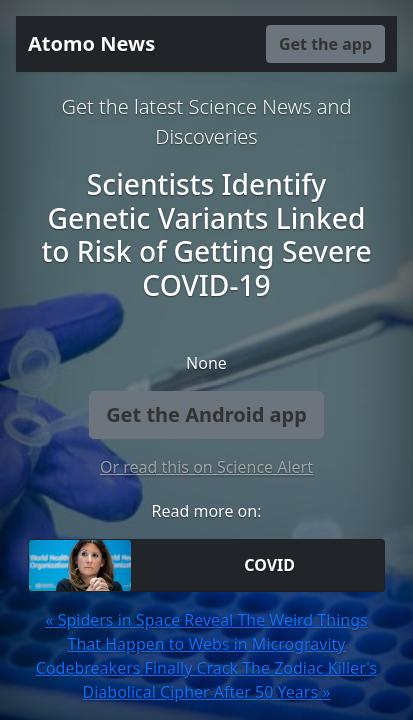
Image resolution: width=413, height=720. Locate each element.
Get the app (325, 44)
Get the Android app (206, 414)
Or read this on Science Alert (206, 467)
